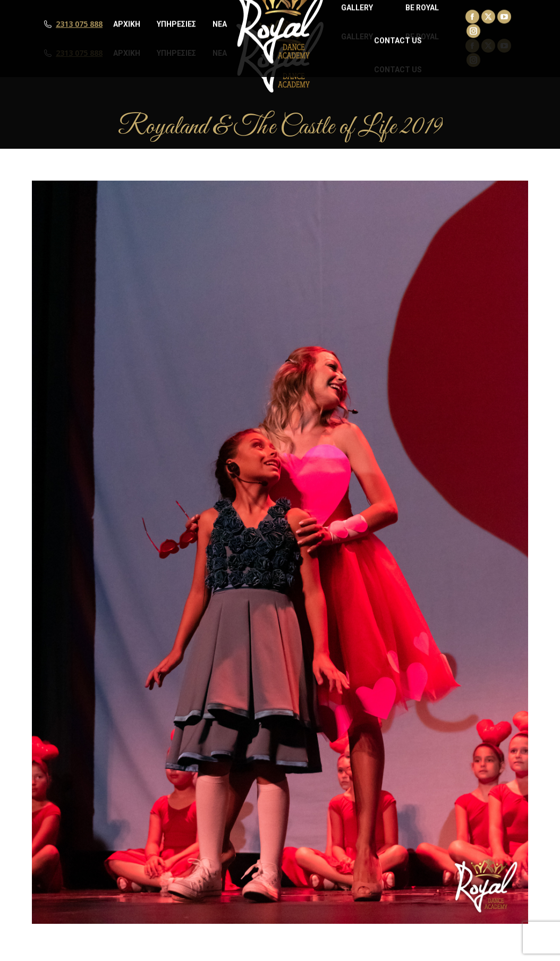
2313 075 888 (79, 53)
